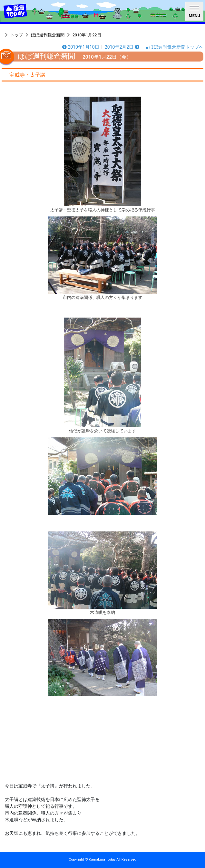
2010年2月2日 (122, 47)
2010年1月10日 (81, 47)
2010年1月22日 (87, 35)
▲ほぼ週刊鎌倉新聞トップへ (174, 47)
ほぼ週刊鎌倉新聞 (48, 35)
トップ (17, 35)
